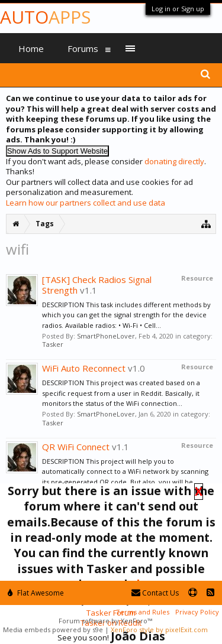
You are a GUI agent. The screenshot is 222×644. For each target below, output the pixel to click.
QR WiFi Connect (76, 447)
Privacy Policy (197, 612)
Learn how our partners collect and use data (86, 203)
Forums (83, 48)
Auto (45, 17)
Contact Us (155, 593)
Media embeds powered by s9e (53, 630)
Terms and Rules (143, 612)
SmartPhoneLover (106, 336)
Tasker (53, 344)
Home (31, 48)
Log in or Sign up (178, 9)
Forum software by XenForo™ (105, 621)
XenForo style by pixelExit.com (159, 630)
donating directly (174, 161)
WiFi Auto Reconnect (84, 368)
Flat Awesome (36, 593)
